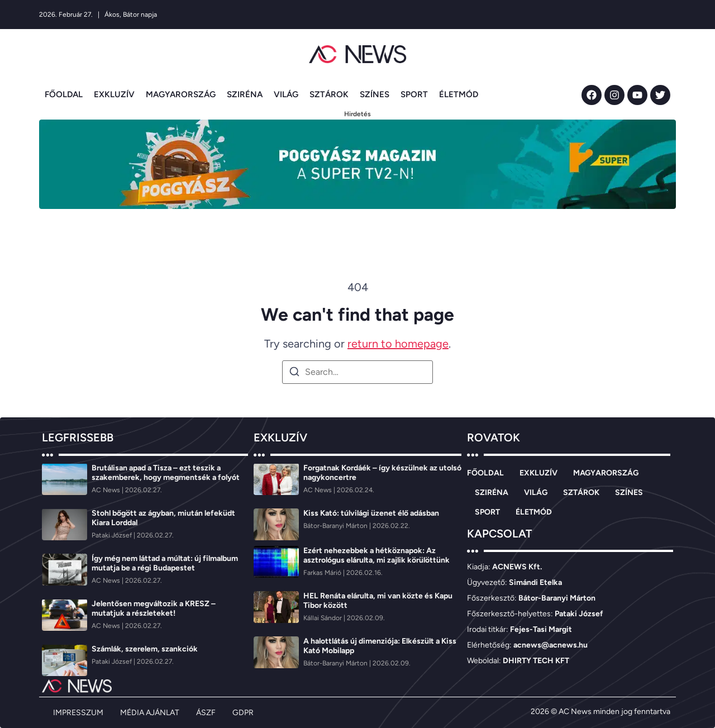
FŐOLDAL (64, 94)
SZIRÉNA (245, 94)
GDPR (243, 713)
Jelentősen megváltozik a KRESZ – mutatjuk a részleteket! (154, 608)
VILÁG (286, 94)
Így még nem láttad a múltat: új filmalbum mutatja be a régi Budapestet (165, 563)
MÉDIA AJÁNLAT (150, 713)
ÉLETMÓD (459, 94)
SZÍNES (375, 94)
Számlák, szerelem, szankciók (145, 649)
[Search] (294, 373)
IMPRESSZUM (78, 713)
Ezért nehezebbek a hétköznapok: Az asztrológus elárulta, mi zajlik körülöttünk (376, 555)
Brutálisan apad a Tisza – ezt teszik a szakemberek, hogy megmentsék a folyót (166, 473)
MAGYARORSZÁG (181, 94)
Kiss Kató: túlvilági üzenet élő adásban (371, 513)
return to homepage (398, 344)
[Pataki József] (113, 535)
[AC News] (107, 490)
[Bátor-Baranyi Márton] (336, 526)
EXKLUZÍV (114, 94)
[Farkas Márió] (323, 573)
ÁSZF (206, 713)
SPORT (414, 94)
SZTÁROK (329, 94)
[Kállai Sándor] (323, 618)
